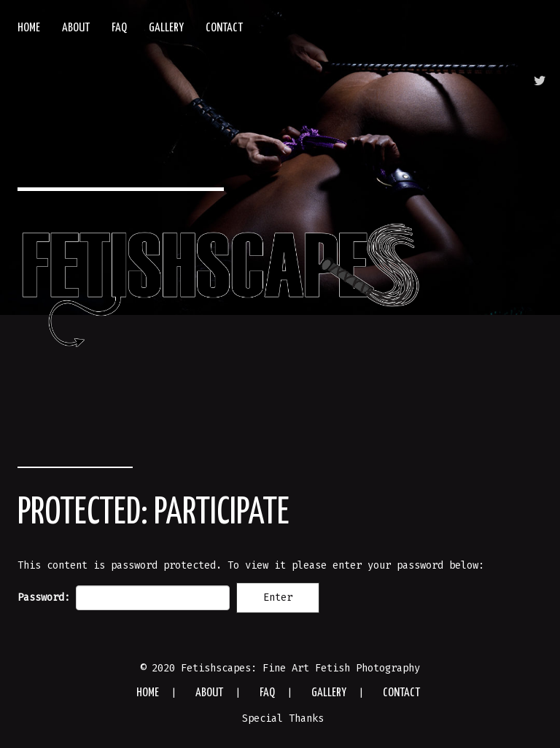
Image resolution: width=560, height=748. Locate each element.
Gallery (166, 28)
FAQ (119, 28)
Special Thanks (283, 718)
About (76, 28)
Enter (278, 597)
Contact (224, 28)
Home (29, 28)
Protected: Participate (153, 513)
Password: (124, 598)
